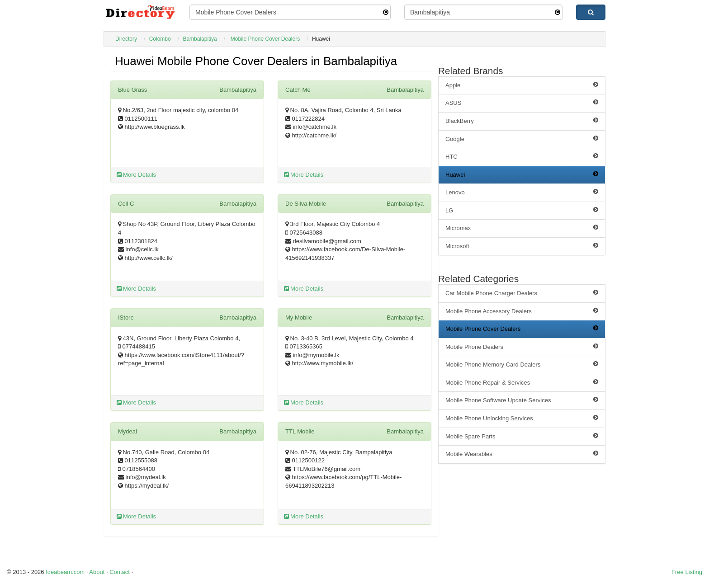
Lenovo (522, 192)
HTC (522, 156)
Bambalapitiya (200, 39)
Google (522, 139)
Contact (120, 572)
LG (522, 210)
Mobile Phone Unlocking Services (522, 418)
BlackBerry (522, 121)
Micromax (522, 228)
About (97, 572)
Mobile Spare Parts (522, 436)
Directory (126, 39)
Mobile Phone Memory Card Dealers (522, 364)
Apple (522, 85)
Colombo (160, 39)
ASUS (522, 103)
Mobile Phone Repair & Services (522, 382)
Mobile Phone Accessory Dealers (522, 311)
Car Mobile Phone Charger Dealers (522, 293)
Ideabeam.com (65, 572)
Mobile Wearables (522, 454)
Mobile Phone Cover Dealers (265, 39)
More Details (137, 175)
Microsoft (522, 246)
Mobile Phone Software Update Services (522, 400)
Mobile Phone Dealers (522, 347)
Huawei (522, 174)
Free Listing (687, 572)
